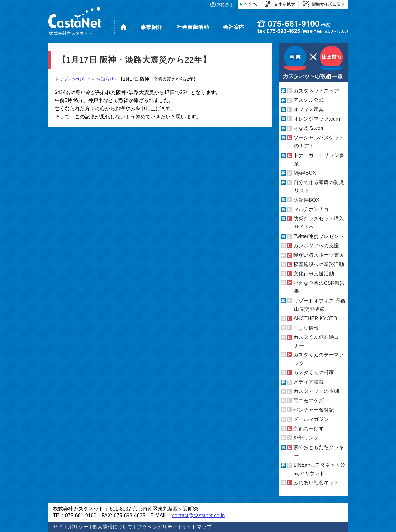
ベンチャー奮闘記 (314, 410)
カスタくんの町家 (314, 372)
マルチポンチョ (311, 209)
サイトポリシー (71, 527)
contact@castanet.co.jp (198, 515)
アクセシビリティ (157, 527)
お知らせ (81, 79)
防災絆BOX (306, 200)
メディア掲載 (309, 382)
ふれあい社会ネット (316, 483)
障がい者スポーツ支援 (319, 255)
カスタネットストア (316, 91)
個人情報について (113, 527)
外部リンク (306, 438)
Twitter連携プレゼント (319, 236)
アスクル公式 (309, 100)
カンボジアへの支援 (316, 245)
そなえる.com (309, 128)
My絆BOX (305, 173)
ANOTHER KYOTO (315, 318)
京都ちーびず (309, 429)
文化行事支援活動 (314, 274)
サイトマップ (197, 527)
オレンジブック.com (317, 119)
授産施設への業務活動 (319, 264)
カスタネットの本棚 (316, 391)
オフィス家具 (309, 109)
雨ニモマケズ (309, 400)
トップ (61, 79)
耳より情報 (306, 328)
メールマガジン (311, 419)
